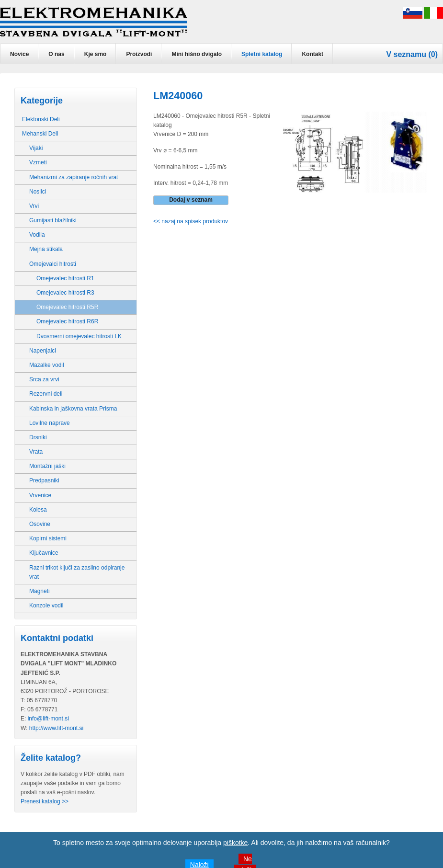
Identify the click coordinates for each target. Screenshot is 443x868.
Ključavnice (44, 553)
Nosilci (38, 192)
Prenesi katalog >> (45, 801)
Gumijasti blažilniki (53, 220)
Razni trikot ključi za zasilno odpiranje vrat (77, 572)
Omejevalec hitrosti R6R (67, 321)
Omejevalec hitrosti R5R (67, 307)
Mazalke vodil (47, 365)
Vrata (36, 452)
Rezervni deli (46, 394)
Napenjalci (43, 351)
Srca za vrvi (44, 379)
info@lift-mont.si (48, 719)
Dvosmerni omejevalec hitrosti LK (79, 336)
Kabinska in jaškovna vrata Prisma (73, 409)
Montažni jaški (47, 466)
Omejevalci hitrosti (53, 264)
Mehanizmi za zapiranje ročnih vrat (74, 177)
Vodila (37, 235)
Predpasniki (44, 480)
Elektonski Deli (41, 119)
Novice (19, 54)
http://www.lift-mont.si (56, 728)
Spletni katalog (262, 54)
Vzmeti (38, 162)
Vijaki (36, 148)
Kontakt (312, 54)
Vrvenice (40, 495)
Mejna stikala (46, 249)
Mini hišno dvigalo (197, 54)
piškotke (235, 843)
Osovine (40, 524)
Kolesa (38, 510)
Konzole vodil (46, 605)
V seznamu (406, 54)
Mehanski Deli (40, 134)
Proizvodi (139, 54)
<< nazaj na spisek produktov (191, 221)
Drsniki (38, 437)
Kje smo (96, 54)
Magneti (40, 591)
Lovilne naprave (50, 423)
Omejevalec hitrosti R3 (65, 293)
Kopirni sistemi (48, 538)
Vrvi (34, 206)
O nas (56, 54)
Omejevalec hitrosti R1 (65, 278)
